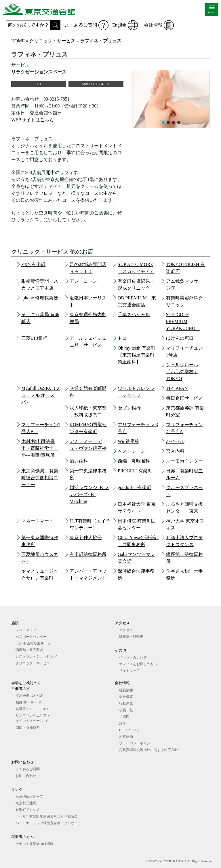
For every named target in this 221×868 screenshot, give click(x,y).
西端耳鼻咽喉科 (134, 461)
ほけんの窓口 (180, 338)
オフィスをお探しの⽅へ (138, 664)
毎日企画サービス (184, 398)
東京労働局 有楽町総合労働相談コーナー (40, 478)
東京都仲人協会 (86, 538)
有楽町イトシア (28, 810)
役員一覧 (126, 710)
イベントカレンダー (135, 657)
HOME (18, 41)
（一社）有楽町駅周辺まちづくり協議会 (47, 816)
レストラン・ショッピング (36, 656)
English (119, 25)
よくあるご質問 (81, 25)
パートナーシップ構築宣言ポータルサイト (48, 823)
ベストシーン (132, 451)
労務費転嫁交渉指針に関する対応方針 (148, 750)
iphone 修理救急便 (40, 298)
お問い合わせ (26, 776)
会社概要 (126, 697)
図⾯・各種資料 (28, 727)
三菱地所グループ (29, 797)
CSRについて (129, 730)
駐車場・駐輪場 (131, 637)
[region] (171, 99)
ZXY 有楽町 (33, 264)
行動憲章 (126, 703)
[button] (163, 122)
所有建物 (126, 737)
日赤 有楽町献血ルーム (33, 643)
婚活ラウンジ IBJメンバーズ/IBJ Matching (89, 494)
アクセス (126, 630)
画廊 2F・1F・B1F (29, 702)
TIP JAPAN (177, 388)
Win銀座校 (128, 441)
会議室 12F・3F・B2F (32, 709)
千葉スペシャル (134, 315)
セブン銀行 (129, 408)
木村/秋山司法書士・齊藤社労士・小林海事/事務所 (40, 448)
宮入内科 (175, 451)
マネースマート (37, 521)
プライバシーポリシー (136, 743)
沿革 (123, 723)
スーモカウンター (184, 461)
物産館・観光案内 (29, 650)
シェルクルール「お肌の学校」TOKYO (182, 372)
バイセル (175, 441)
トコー (125, 338)
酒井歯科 (79, 461)
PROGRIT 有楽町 (135, 471)
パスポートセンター (31, 637)
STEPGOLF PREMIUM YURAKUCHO (183, 321)
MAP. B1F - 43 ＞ (96, 84)
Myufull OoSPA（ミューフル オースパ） (41, 395)
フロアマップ (26, 630)
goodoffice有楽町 (135, 487)
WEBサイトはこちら (33, 120)
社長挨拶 (126, 690)
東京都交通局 (26, 803)
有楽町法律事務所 (88, 554)
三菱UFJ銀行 (34, 338)
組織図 (124, 717)
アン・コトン (83, 281)
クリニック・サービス (52, 41)
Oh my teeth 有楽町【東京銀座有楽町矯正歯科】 (137, 355)
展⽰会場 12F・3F (29, 696)
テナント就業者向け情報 (35, 844)
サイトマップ (129, 671)
